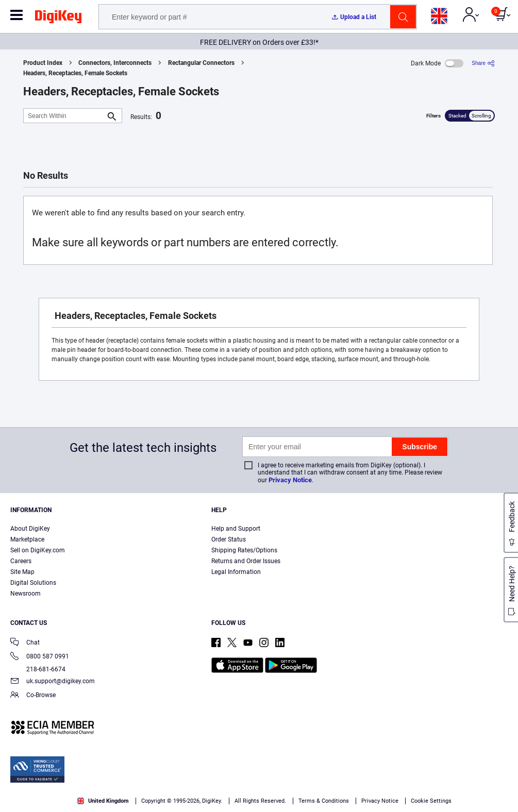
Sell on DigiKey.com (38, 550)
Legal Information (236, 572)
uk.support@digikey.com (53, 682)
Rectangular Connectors (201, 63)
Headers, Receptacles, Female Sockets (75, 73)
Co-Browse (33, 696)
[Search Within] (64, 116)
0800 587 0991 (40, 657)
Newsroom (26, 594)
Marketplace (27, 539)
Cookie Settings (431, 801)
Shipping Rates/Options (244, 550)
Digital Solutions (33, 583)
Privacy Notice (290, 480)
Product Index (43, 63)
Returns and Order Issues (246, 561)
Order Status (229, 539)
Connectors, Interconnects (115, 63)
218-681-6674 (38, 669)
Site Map (22, 572)
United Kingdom (103, 801)
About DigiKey (30, 529)
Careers (21, 561)
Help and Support (236, 529)
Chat (25, 643)
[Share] (483, 63)
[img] (58, 19)
